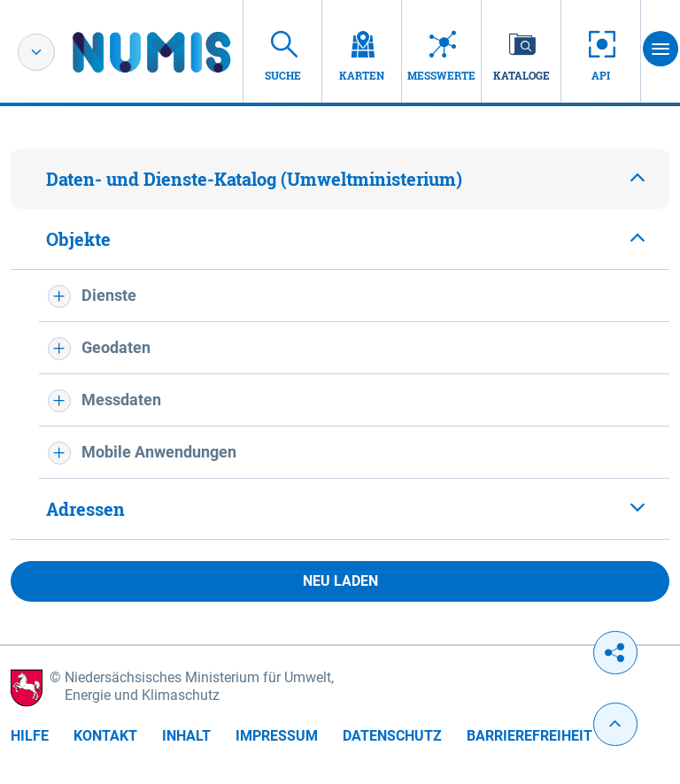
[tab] (340, 179)
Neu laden (340, 581)
